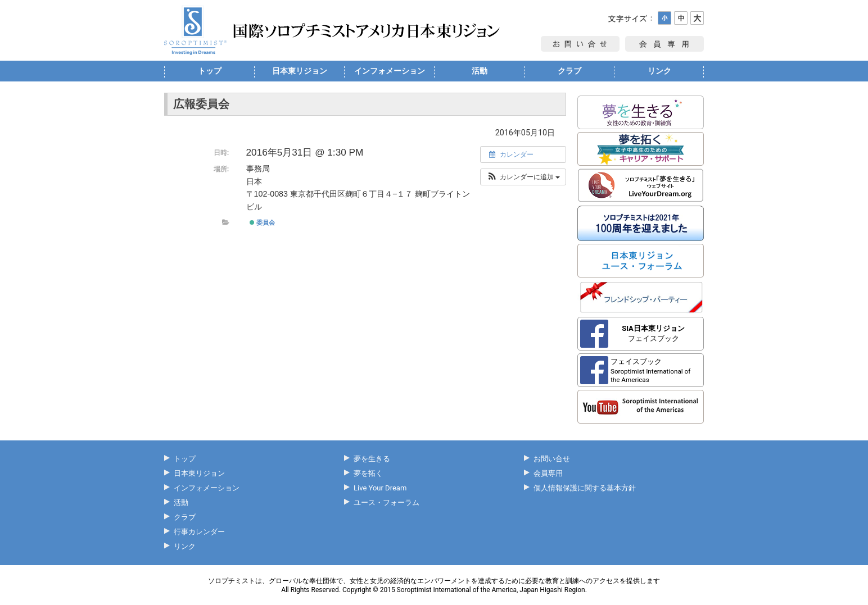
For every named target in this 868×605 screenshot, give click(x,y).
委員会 (262, 222)
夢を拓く (368, 473)
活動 (480, 71)
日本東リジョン (300, 71)
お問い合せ (552, 459)
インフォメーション (390, 71)
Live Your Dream (380, 488)
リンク (659, 71)
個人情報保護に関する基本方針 (585, 488)
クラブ (569, 71)
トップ (210, 71)
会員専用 (548, 473)
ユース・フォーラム (386, 502)
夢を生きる (372, 459)
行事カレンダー (199, 532)
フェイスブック (653, 333)
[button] (523, 177)
